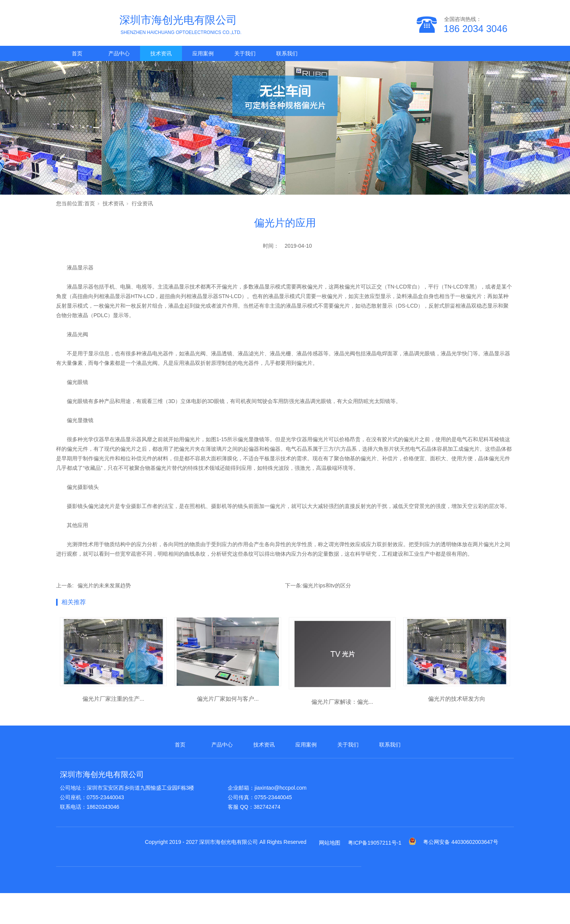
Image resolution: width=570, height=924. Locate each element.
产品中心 (119, 53)
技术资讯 (161, 53)
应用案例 (203, 53)
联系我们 (287, 53)
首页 (77, 53)
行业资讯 (142, 203)
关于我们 (245, 53)
